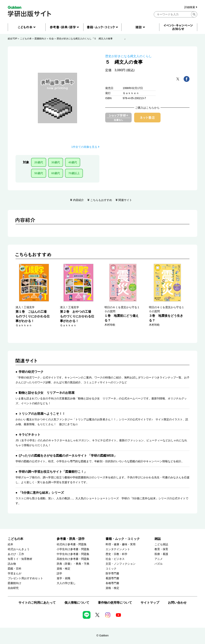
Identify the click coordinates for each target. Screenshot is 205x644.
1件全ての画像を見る (85, 147)
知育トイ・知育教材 (20, 559)
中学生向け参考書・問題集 (73, 554)
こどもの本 (26, 39)
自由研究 (13, 588)
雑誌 (158, 539)
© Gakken (102, 635)
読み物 (12, 564)
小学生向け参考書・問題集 (73, 549)
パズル (159, 564)
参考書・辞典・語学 (71, 539)
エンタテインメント (118, 549)
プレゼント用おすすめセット (25, 578)
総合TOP (12, 39)
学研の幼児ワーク (31, 372)
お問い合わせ (177, 603)
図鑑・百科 (15, 569)
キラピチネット (30, 435)
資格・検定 (63, 569)
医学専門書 (112, 573)
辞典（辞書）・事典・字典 (73, 564)
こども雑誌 (161, 544)
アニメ (159, 559)
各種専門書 (112, 583)
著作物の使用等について (115, 603)
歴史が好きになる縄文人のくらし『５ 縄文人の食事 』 (92, 39)
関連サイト (125, 200)
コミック (111, 569)
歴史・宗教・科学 (116, 554)
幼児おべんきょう (19, 549)
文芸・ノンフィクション (121, 564)
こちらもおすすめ (101, 200)
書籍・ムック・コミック (123, 539)
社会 (51, 39)
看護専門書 (112, 578)
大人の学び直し (66, 583)
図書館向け (40, 39)
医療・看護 (161, 554)
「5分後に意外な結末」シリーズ (41, 493)
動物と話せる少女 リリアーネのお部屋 (47, 393)
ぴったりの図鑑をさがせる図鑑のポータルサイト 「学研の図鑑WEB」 (68, 456)
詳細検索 (191, 7)
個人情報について (77, 603)
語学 (59, 573)
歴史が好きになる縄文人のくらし (129, 56)
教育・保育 (161, 549)
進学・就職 (63, 578)
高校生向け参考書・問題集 (73, 559)
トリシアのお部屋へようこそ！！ (42, 414)
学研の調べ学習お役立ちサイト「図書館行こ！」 (53, 472)
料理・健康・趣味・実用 (121, 544)
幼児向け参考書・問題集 (72, 544)
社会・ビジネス (115, 559)
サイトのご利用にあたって (37, 603)
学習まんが (15, 573)
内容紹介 (78, 200)
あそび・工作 (16, 554)
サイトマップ (150, 603)
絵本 (10, 544)
